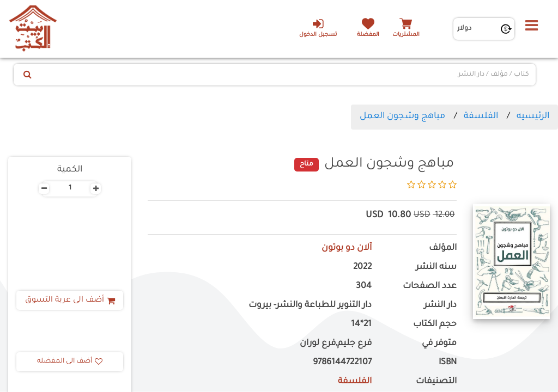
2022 (362, 268)
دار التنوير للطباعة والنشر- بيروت (310, 306)
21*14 (361, 325)
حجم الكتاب (435, 325)
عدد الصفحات (430, 287)
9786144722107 (342, 363)
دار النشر (440, 306)
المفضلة (368, 35)
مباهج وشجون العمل (402, 117)
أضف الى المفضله (70, 362)
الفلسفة (481, 117)
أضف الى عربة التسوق (70, 301)
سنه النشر (436, 268)
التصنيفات (436, 382)
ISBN (448, 363)
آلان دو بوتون (347, 249)
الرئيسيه (533, 117)
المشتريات (406, 35)
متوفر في (439, 344)
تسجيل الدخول (318, 28)
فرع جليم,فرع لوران (336, 344)
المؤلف (443, 249)
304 (364, 287)
